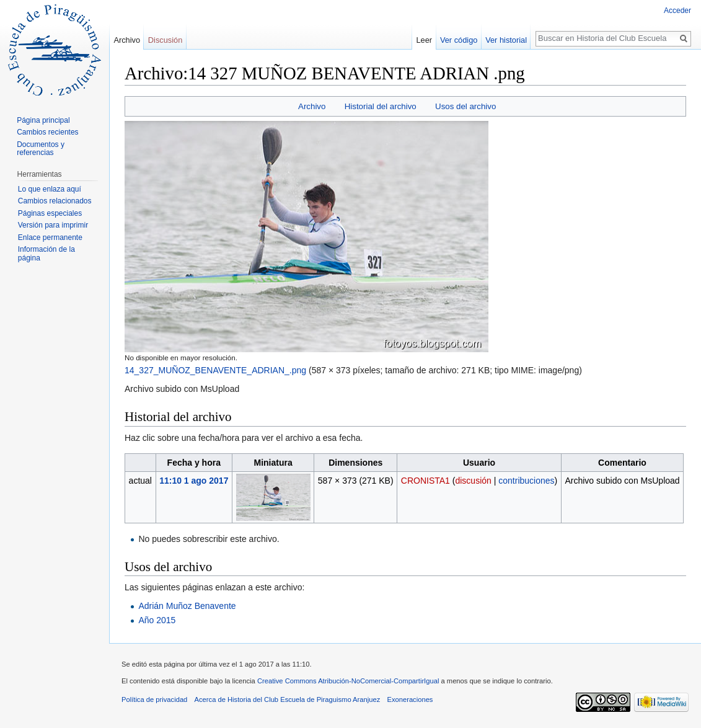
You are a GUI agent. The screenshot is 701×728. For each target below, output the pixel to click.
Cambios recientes (47, 132)
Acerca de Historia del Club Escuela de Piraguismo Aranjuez (288, 699)
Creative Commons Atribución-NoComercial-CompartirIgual (348, 681)
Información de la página (46, 254)
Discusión (165, 40)
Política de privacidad (154, 699)
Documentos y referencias (41, 149)
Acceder (677, 11)
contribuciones (526, 481)
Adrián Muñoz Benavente (187, 606)
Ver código (459, 40)
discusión (473, 481)
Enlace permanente (50, 237)
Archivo (312, 106)
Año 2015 (157, 620)
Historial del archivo (381, 106)
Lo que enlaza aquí (50, 189)
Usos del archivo (465, 106)
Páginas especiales (50, 213)
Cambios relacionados (55, 201)
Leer (425, 40)
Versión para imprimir (53, 225)
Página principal (43, 120)
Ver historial (506, 40)
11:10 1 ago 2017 (194, 481)
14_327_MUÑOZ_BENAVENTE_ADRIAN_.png (215, 370)
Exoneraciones (410, 699)
